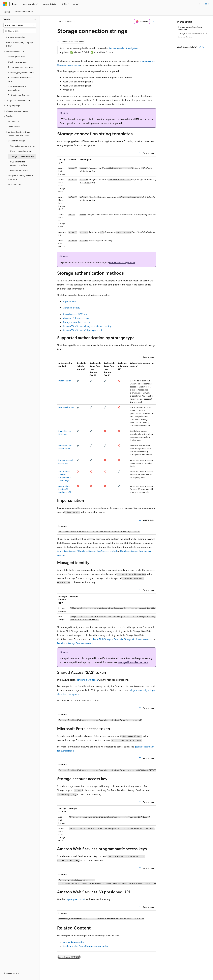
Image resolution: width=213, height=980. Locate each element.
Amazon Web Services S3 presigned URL (83, 330)
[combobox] (20, 25)
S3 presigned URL (74, 899)
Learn (60, 21)
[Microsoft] (5, 4)
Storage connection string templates (190, 28)
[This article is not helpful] (204, 47)
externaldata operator (73, 942)
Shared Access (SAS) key (75, 314)
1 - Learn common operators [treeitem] (21, 67)
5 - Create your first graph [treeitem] (20, 95)
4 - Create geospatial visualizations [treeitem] (17, 88)
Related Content (186, 37)
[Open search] (200, 4)
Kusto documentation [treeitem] (15, 37)
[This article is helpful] (200, 47)
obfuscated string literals (122, 262)
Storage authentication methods (193, 33)
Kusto (70, 21)
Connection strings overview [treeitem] (23, 146)
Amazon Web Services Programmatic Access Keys (87, 326)
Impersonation (70, 301)
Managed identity (71, 308)
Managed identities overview (133, 662)
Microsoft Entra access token (77, 318)
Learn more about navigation (124, 48)
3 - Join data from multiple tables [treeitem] (20, 79)
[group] (106, 203)
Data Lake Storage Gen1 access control (76, 643)
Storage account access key (76, 322)
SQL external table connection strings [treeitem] (19, 163)
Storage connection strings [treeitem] (22, 156)
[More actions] (153, 22)
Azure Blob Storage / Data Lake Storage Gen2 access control (87, 551)
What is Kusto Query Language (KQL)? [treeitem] (19, 44)
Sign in (207, 4)
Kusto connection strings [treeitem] (21, 151)
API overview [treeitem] (14, 121)
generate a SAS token (87, 680)
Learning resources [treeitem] (16, 56)
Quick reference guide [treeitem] (18, 62)
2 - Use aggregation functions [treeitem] (21, 72)
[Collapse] (35, 19)
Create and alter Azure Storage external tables (85, 946)
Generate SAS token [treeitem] (19, 170)
